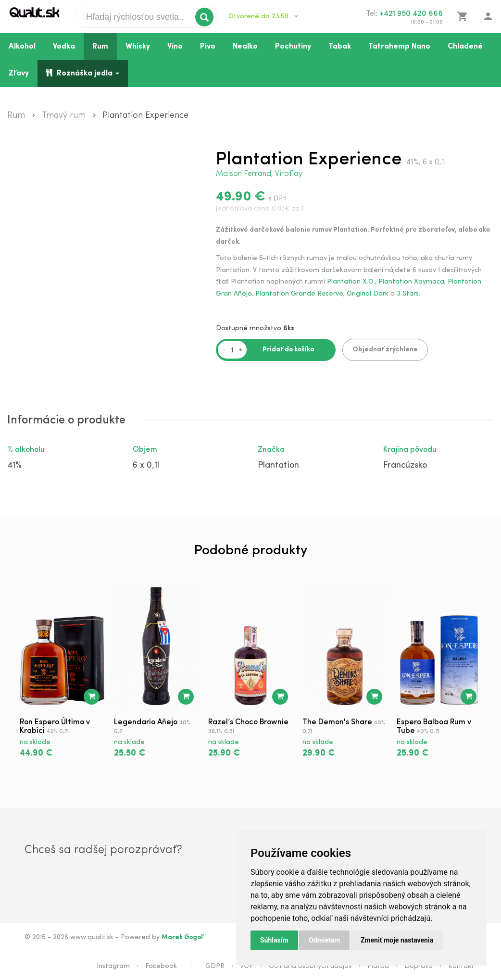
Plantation (278, 465)
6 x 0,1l (146, 465)
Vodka (64, 47)
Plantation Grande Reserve (299, 294)
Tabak (340, 47)
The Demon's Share (337, 721)
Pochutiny (293, 47)
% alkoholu (26, 449)
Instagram (113, 965)
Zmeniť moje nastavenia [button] (397, 940)
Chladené (465, 47)
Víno (175, 47)
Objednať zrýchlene (385, 349)
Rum (100, 47)
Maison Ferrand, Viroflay (259, 174)
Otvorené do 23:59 (263, 16)
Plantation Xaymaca (411, 282)
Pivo (208, 47)
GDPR (215, 965)
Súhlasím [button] (274, 940)
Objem (145, 449)
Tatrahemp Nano (399, 47)
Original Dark (368, 294)
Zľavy (19, 74)
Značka (271, 449)
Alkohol (22, 47)
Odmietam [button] (324, 940)
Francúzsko (405, 465)
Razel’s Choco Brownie (248, 721)
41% (14, 465)
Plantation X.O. (351, 282)
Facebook (161, 965)
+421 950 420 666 (411, 14)
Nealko (245, 47)
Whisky (138, 47)
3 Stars (408, 294)
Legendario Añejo (146, 721)
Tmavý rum (64, 116)
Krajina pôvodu (410, 449)
